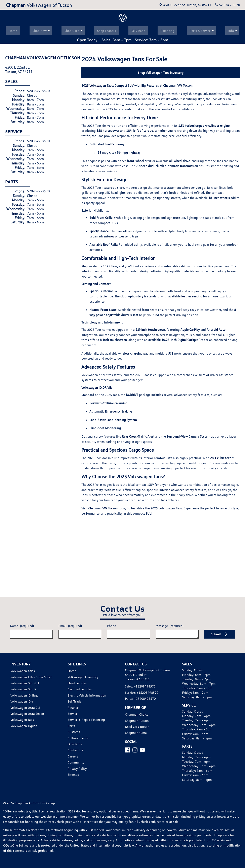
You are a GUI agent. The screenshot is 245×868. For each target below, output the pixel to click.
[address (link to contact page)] (189, 4)
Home (12, 246)
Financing (168, 246)
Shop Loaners (106, 246)
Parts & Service (204, 246)
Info (235, 246)
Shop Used (74, 246)
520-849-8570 (37, 306)
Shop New (42, 246)
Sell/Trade (138, 246)
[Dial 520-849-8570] (229, 4)
